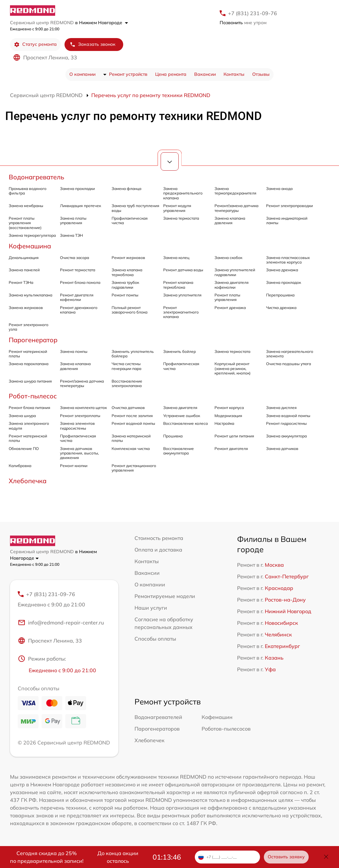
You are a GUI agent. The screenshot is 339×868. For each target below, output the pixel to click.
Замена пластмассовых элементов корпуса (288, 260)
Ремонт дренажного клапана (79, 310)
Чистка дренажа (281, 308)
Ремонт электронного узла (29, 327)
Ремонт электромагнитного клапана (181, 312)
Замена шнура (22, 416)
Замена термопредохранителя (235, 191)
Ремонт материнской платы (28, 354)
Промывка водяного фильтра (28, 191)
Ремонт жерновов (128, 258)
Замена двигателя (180, 408)
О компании (82, 74)
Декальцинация (24, 258)
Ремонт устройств (128, 74)
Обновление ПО (24, 449)
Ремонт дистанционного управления (134, 468)
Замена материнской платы (131, 438)
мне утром (243, 23)
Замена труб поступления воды (135, 208)
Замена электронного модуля (29, 426)
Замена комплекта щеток (83, 408)
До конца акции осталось (118, 857)
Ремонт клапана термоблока (178, 285)
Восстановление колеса (185, 423)
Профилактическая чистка (130, 220)
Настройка (224, 423)
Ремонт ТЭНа (21, 282)
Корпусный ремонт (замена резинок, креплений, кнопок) (233, 368)
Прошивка (173, 436)
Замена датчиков (282, 449)
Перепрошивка (280, 295)
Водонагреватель (36, 177)
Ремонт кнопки (74, 466)
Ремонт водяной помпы (133, 423)
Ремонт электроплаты (80, 416)
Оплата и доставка (158, 550)
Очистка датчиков (128, 408)
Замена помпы (74, 351)
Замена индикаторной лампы (287, 220)
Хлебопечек (150, 741)
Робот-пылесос (33, 396)
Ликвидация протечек (80, 206)
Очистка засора (75, 258)
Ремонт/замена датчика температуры (236, 208)
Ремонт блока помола (80, 282)
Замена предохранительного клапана (183, 193)
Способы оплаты (155, 639)
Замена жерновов (26, 308)
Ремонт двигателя (231, 449)
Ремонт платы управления (227, 297)
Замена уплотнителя (182, 295)
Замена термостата (181, 218)
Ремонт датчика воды (183, 270)
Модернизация (228, 416)
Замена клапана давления (230, 220)
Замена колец (176, 258)
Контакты (234, 74)
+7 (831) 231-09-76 (253, 13)
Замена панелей (24, 270)
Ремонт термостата (78, 270)
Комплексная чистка (131, 449)
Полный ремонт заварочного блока (130, 310)
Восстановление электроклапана (127, 383)
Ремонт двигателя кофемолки (77, 297)
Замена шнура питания (30, 381)
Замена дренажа (282, 270)
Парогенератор (33, 340)
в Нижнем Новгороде (102, 23)
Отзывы (261, 74)
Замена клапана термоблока (127, 272)
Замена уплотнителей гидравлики (235, 272)
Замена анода (279, 189)
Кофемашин (217, 717)
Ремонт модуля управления (177, 208)
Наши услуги (151, 608)
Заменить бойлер (179, 351)
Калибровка (20, 466)
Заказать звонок (93, 44)
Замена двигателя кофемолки (232, 285)
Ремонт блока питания (30, 408)
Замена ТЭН (71, 235)
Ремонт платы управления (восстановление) (25, 223)
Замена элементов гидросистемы (77, 426)
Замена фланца (126, 189)
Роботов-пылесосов (226, 729)
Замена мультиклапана (30, 295)
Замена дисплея (281, 408)
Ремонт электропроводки (289, 206)
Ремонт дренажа (230, 308)
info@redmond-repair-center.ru (61, 623)
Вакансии (205, 74)
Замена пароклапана (29, 364)
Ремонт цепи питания (234, 436)
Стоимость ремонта (159, 538)
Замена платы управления (73, 220)
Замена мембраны (26, 206)
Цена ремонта (171, 74)
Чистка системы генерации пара (126, 366)
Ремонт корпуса (229, 408)
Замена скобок (228, 258)
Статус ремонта (35, 44)
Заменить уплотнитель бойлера (133, 354)
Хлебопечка (28, 481)
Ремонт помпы (125, 295)
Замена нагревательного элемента (290, 354)
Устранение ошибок (182, 416)
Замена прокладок (284, 282)
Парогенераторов (157, 729)
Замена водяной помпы (288, 416)
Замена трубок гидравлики (125, 285)
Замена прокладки (77, 189)
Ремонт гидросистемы (286, 423)
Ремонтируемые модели (165, 596)
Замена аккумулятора (286, 436)
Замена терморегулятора (32, 235)
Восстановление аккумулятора (179, 451)
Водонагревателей (158, 717)
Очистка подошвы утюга (289, 364)
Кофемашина (30, 246)
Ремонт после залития (132, 416)
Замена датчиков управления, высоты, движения (80, 453)
